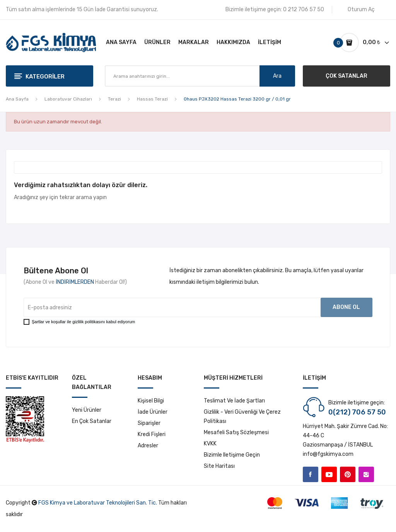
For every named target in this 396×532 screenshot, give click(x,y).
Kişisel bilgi (151, 401)
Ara (277, 76)
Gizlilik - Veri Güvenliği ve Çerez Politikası (242, 417)
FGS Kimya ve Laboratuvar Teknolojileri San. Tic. (98, 503)
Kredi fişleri (152, 434)
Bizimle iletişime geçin (232, 455)
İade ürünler (153, 412)
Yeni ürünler (87, 410)
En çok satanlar (92, 421)
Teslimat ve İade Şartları (234, 401)
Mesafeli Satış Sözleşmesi (236, 432)
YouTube (329, 474)
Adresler (148, 446)
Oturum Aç (361, 9)
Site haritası (219, 466)
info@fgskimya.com (328, 454)
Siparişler (149, 423)
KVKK (210, 444)
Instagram (366, 474)
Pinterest (348, 474)
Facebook (311, 474)
